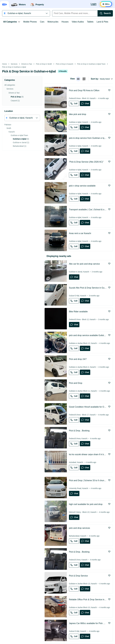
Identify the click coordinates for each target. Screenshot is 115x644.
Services (14, 64)
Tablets (90, 22)
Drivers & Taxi (27, 64)
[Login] (94, 4)
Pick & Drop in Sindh (44, 64)
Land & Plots (102, 22)
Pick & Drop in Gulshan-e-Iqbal (14, 67)
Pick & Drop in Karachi (65, 64)
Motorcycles (53, 22)
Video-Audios (78, 22)
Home (4, 64)
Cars (42, 22)
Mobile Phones (30, 22)
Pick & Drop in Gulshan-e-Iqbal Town (91, 64)
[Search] (105, 13)
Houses (65, 22)
